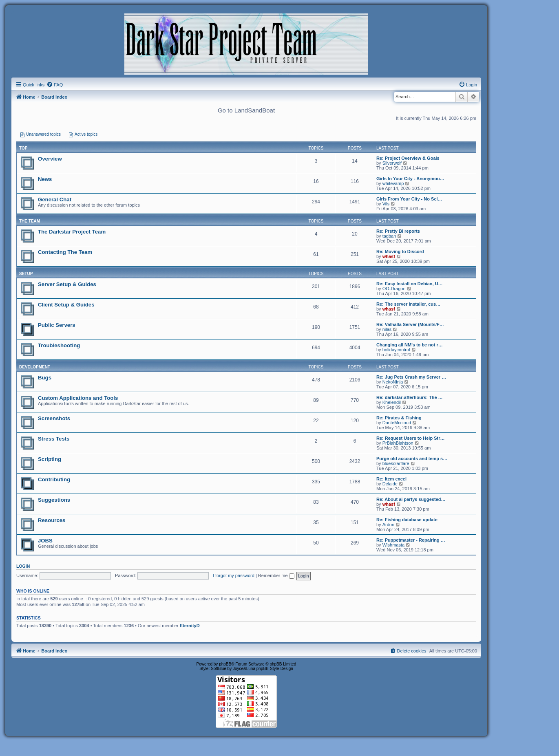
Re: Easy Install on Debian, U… (410, 284)
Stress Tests (54, 439)
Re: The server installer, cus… (408, 304)
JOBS (45, 541)
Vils (386, 204)
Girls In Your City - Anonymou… (410, 179)
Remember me (276, 575)
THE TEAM (30, 221)
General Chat (55, 199)
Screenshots (54, 418)
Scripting (50, 459)
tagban (389, 236)
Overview (50, 159)
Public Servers (57, 325)
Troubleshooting (59, 345)
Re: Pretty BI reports (398, 231)
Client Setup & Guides (66, 305)
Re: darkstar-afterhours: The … (410, 397)
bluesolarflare (396, 463)
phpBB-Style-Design (275, 669)
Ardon (388, 525)
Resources (52, 520)
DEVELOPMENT (35, 367)
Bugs (45, 378)
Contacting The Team (65, 252)
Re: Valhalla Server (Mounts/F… (410, 324)
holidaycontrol (396, 350)
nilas (387, 329)
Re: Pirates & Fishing (399, 418)
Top (23, 148)
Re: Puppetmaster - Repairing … (411, 540)
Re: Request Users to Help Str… (410, 438)
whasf (389, 256)
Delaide (390, 484)
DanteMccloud (397, 423)
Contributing (54, 479)
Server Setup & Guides (67, 284)
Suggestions (54, 500)
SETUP (26, 274)
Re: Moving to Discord (400, 251)
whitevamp (393, 183)
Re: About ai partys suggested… (411, 499)
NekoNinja (393, 382)
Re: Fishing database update (407, 520)
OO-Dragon (394, 289)
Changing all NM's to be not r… (410, 345)
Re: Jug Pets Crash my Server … (411, 377)
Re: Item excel (391, 479)
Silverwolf (392, 163)
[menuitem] (55, 85)
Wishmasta (393, 545)
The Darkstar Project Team (72, 232)
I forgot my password (234, 575)
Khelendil (392, 402)
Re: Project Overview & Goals (408, 158)
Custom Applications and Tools (78, 398)
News (45, 179)
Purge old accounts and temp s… (412, 458)
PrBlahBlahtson (398, 443)
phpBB (225, 664)
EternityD (190, 626)
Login (23, 566)
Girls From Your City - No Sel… (409, 199)
